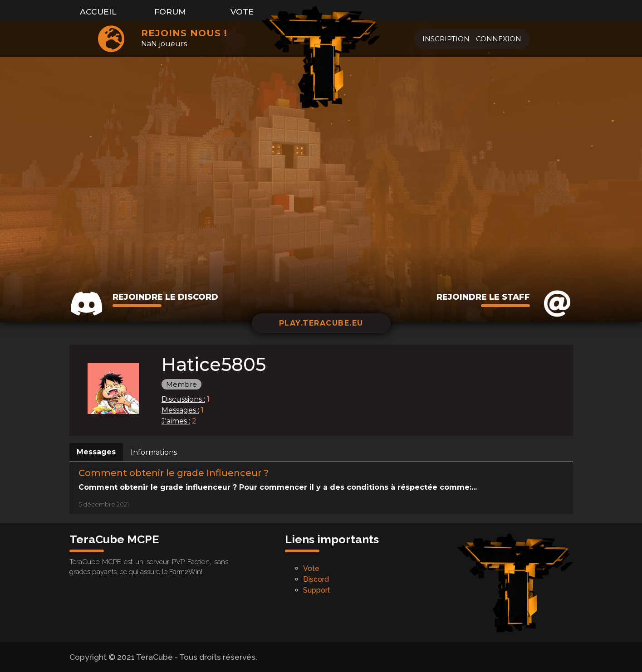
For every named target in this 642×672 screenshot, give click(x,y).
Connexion (499, 39)
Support (317, 590)
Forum (170, 12)
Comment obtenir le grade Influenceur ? (174, 473)
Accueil (98, 12)
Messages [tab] (96, 452)
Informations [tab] (154, 452)
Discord (316, 579)
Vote (242, 12)
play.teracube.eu (321, 323)
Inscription (446, 39)
